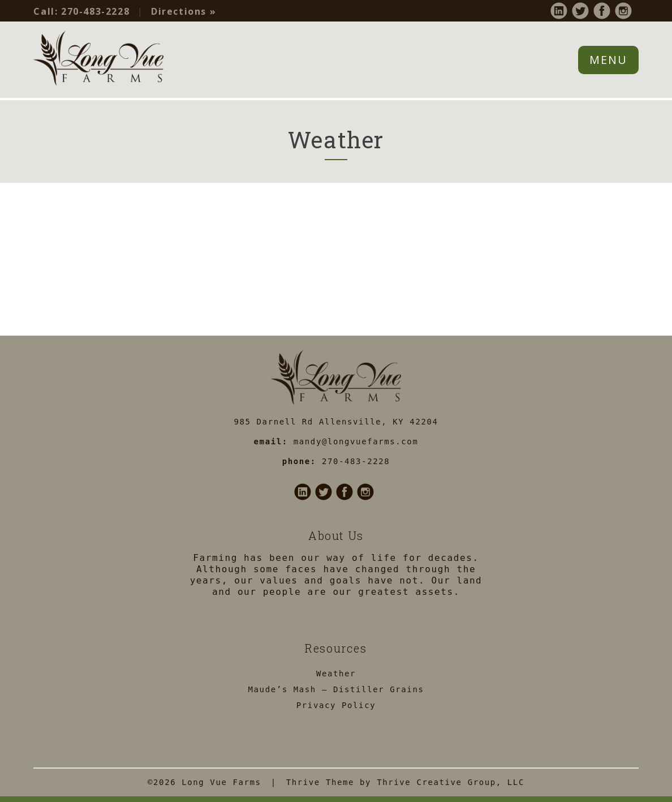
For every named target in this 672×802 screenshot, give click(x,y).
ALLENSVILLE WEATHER (336, 249)
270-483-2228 (81, 11)
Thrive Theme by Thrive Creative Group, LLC (405, 782)
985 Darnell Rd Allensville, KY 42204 (336, 422)
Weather (336, 674)
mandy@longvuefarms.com (356, 441)
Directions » (184, 11)
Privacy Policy (336, 705)
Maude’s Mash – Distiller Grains (336, 689)
